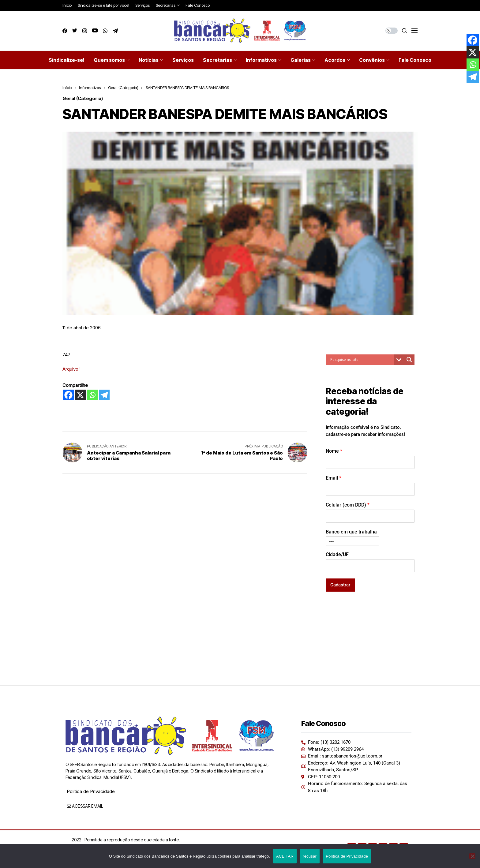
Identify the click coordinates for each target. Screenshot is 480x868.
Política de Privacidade (91, 791)
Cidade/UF (337, 554)
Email (334, 478)
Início (67, 88)
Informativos (90, 88)
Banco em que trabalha (351, 532)
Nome (334, 451)
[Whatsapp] (92, 395)
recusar (310, 856)
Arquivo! (71, 369)
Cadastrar (340, 585)
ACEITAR (285, 856)
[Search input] (361, 360)
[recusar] (472, 856)
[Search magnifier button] (409, 360)
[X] (80, 395)
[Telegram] (104, 395)
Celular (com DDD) (348, 505)
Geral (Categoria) (123, 88)
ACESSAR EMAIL (85, 806)
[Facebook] (68, 395)
